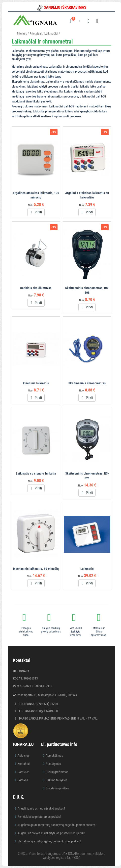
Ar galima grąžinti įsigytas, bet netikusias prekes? (49, 841)
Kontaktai (24, 764)
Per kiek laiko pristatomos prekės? (39, 817)
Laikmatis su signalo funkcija (36, 473)
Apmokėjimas (54, 755)
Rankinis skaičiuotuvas (36, 288)
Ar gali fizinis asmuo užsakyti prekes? (41, 808)
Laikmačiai (51, 33)
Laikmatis (87, 569)
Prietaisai (35, 33)
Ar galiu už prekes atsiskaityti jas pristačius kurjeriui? (51, 833)
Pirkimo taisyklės (57, 780)
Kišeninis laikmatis (36, 383)
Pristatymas (53, 764)
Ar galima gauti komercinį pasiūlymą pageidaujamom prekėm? (57, 825)
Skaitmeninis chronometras (87, 383)
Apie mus (24, 755)
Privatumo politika (57, 788)
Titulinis (22, 33)
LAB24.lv (23, 772)
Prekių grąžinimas (57, 772)
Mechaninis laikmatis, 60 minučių (36, 569)
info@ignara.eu (46, 711)
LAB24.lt (23, 780)
